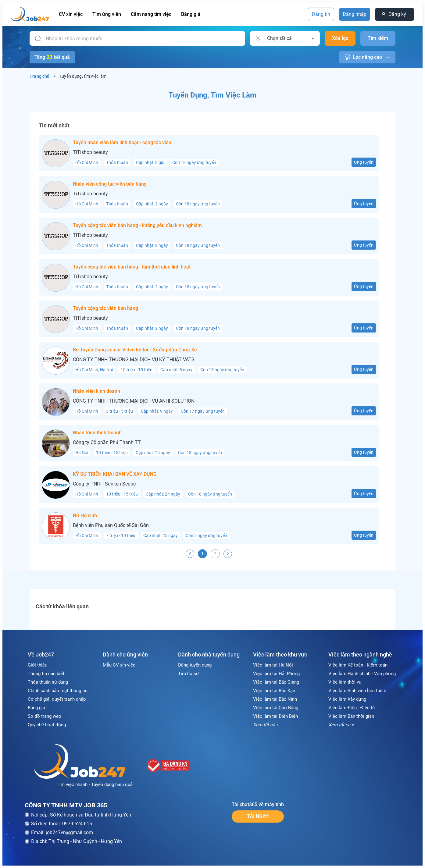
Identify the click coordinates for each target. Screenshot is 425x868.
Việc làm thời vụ (345, 682)
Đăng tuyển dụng (195, 665)
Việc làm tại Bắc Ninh (275, 699)
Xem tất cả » (266, 725)
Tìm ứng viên (107, 14)
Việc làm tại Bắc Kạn (274, 691)
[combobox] (290, 38)
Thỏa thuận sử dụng (48, 682)
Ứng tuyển (364, 162)
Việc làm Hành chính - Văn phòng (362, 674)
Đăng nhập (355, 14)
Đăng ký (397, 14)
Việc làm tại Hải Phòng (276, 674)
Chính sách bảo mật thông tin (58, 691)
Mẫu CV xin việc (119, 665)
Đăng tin (321, 14)
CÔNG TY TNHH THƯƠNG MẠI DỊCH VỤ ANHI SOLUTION (134, 401)
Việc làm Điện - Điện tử (352, 708)
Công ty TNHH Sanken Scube (104, 484)
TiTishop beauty (90, 152)
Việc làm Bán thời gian (351, 716)
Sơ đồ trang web (44, 716)
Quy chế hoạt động (47, 725)
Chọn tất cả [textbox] (279, 38)
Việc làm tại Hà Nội (273, 665)
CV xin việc (71, 14)
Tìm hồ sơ (188, 674)
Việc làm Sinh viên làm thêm (357, 691)
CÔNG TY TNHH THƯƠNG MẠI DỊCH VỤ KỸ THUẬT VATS (134, 360)
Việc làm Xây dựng (347, 699)
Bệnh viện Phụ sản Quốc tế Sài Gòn (111, 525)
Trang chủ (40, 76)
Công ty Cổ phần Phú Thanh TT (107, 443)
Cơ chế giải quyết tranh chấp (57, 699)
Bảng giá (191, 14)
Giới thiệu (37, 665)
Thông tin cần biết (46, 674)
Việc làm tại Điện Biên (275, 716)
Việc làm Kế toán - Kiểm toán (358, 665)
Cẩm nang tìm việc (151, 14)
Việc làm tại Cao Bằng (276, 708)
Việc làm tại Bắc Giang (276, 682)
